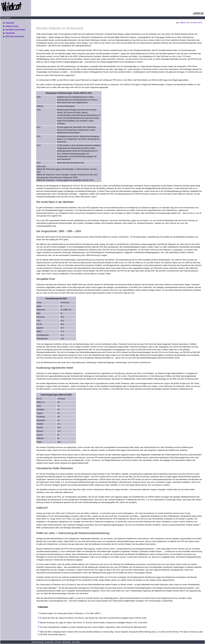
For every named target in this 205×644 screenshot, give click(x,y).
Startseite (10, 23)
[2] (38, 618)
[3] (38, 622)
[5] (38, 631)
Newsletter (10, 33)
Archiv (12, 26)
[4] (38, 627)
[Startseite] (49, 642)
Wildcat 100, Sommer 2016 (191, 23)
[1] (38, 613)
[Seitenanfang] (38, 642)
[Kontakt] (76, 642)
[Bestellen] (67, 642)
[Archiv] (58, 642)
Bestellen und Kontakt (15, 30)
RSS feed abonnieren (15, 36)
